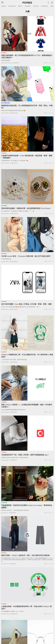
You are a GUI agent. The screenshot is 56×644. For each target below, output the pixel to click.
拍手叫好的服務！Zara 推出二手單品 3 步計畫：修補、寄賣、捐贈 (26, 304)
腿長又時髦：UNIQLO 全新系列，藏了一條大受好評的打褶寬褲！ (26, 555)
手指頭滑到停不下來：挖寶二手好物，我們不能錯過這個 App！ (25, 455)
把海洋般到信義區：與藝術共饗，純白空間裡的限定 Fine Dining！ (26, 208)
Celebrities (45, 6)
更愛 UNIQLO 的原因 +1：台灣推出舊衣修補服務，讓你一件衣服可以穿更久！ (27, 406)
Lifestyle (36, 6)
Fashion (4, 6)
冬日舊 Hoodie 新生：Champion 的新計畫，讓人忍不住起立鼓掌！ (27, 256)
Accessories (12, 6)
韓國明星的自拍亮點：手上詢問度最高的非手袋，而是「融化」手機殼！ (27, 107)
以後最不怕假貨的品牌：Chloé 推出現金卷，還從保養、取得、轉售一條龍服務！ (27, 157)
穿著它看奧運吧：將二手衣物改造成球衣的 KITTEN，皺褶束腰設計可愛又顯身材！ (27, 57)
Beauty (20, 6)
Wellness (28, 6)
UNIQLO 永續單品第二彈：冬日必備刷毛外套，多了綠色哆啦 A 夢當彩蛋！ (27, 356)
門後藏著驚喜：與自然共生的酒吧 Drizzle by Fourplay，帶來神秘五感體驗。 (27, 506)
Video (52, 6)
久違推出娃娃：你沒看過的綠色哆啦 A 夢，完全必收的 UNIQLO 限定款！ (27, 608)
